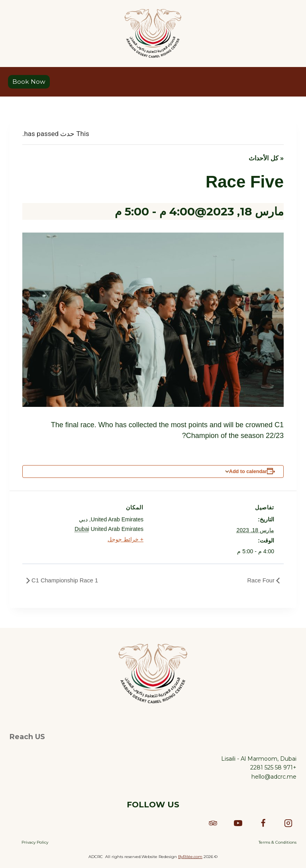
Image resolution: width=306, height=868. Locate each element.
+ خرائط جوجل (126, 540)
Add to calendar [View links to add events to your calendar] (248, 472)
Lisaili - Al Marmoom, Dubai (259, 759)
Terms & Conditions (278, 842)
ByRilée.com (190, 857)
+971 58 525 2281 (273, 767)
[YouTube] (238, 823)
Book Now (29, 82)
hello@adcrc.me (274, 777)
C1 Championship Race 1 (67, 581)
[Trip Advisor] (213, 823)
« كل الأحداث (266, 159)
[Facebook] (263, 823)
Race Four (260, 581)
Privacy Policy (35, 842)
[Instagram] (288, 823)
